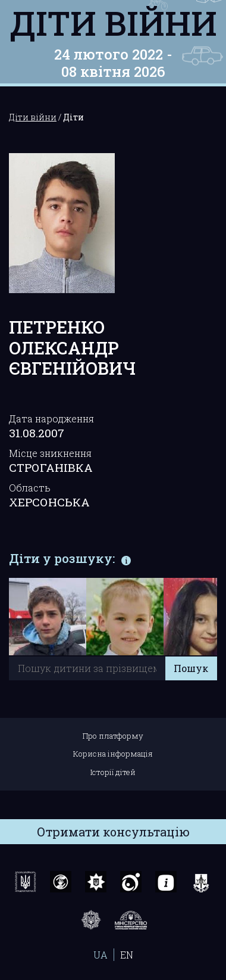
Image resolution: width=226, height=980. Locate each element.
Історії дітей (113, 772)
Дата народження (51, 419)
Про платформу (113, 736)
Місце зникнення (50, 453)
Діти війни (113, 23)
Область (30, 488)
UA (101, 955)
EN (127, 955)
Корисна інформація (113, 754)
